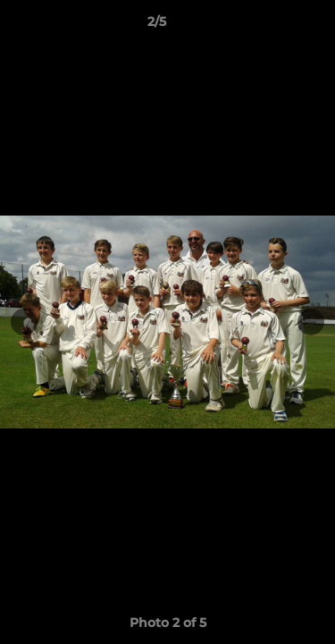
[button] (271, 26)
